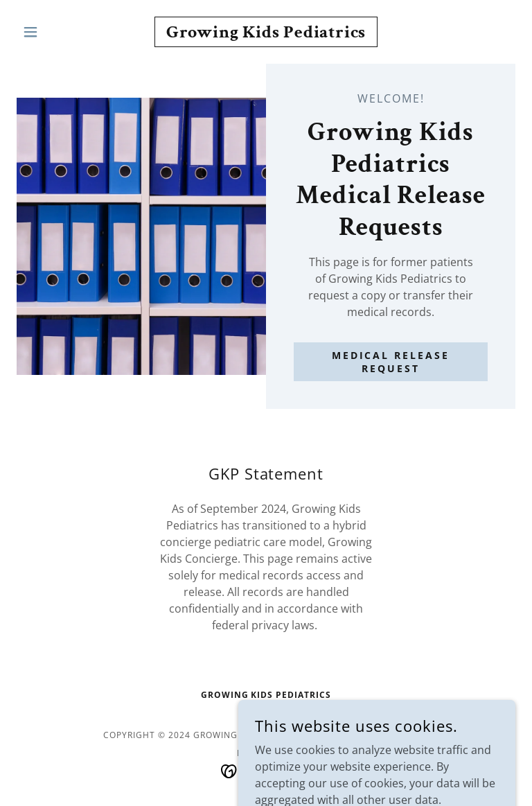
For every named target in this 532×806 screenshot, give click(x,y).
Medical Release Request (391, 362)
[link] (266, 33)
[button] (54, 32)
